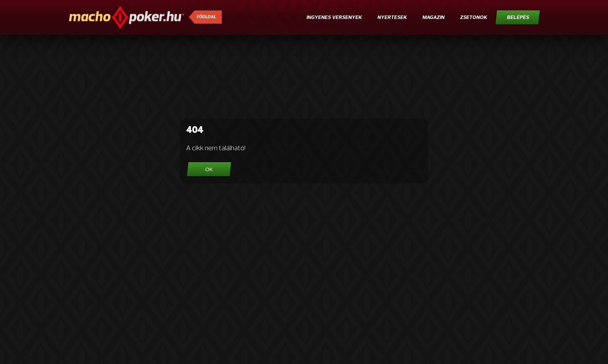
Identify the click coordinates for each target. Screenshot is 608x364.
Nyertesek (392, 18)
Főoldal (206, 17)
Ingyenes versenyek (334, 18)
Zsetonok (473, 18)
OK (209, 169)
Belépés (518, 18)
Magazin (433, 18)
